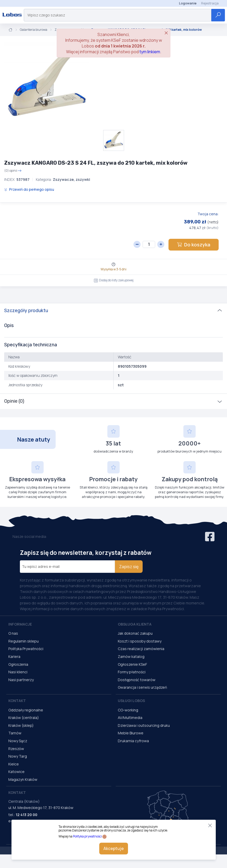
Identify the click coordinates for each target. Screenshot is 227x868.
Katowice (16, 772)
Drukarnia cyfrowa (133, 741)
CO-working (128, 710)
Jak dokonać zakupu (135, 633)
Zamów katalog (131, 656)
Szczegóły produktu (26, 311)
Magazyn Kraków (23, 779)
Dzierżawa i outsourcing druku (144, 725)
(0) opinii (13, 171)
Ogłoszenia (18, 664)
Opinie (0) (14, 401)
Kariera (14, 656)
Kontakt (17, 701)
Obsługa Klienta (135, 624)
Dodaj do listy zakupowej (114, 280)
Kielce (14, 764)
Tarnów (15, 733)
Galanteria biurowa (34, 30)
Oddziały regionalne (26, 710)
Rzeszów (16, 749)
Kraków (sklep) (21, 725)
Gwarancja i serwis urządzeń (142, 687)
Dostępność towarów (137, 680)
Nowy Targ (18, 756)
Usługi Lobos (131, 701)
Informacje (20, 624)
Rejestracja (210, 3)
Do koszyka (194, 245)
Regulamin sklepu (24, 641)
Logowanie (188, 3)
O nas (13, 633)
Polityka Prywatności (26, 649)
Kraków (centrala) (24, 718)
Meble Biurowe (131, 733)
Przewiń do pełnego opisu (29, 189)
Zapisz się (129, 567)
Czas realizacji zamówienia (141, 649)
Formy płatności (132, 672)
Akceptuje (114, 848)
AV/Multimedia (130, 718)
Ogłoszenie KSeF (132, 664)
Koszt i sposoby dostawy (140, 641)
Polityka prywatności (87, 836)
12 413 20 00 (27, 815)
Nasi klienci (18, 672)
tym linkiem (150, 52)
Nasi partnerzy (21, 680)
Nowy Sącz (18, 741)
